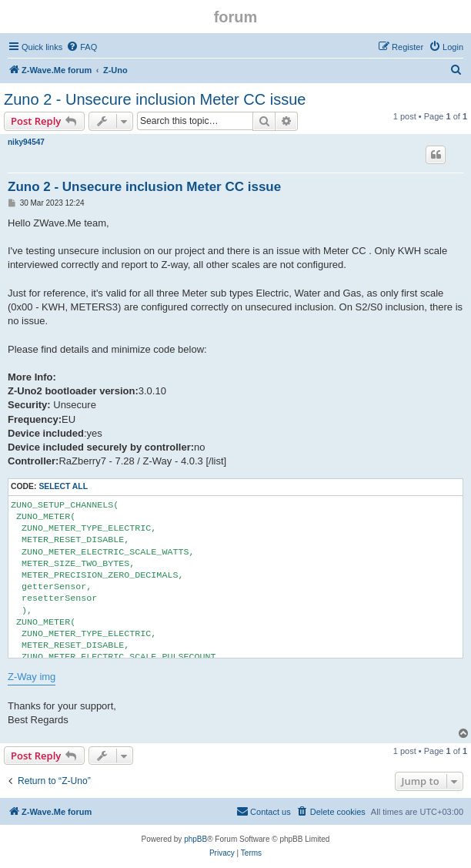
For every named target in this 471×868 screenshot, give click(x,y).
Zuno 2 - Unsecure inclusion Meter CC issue (155, 99)
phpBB (195, 839)
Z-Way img (32, 677)
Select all (63, 486)
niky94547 (26, 142)
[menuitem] (82, 47)
